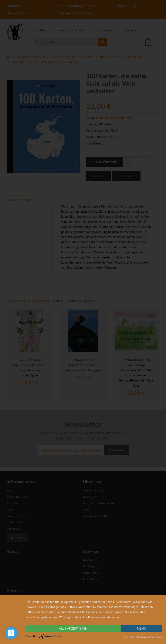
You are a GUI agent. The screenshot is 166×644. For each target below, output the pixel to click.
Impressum (129, 637)
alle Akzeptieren (73, 629)
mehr (141, 629)
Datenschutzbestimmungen (149, 637)
